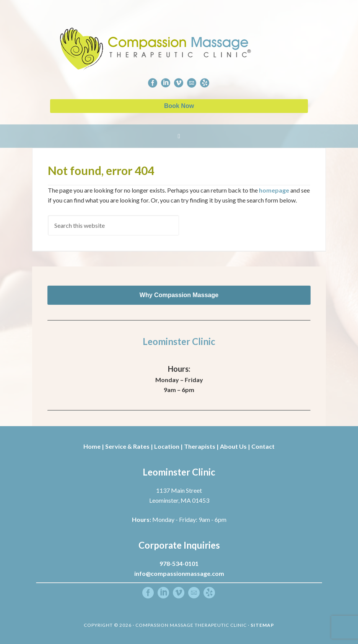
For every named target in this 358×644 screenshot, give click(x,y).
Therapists (200, 446)
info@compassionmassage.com (179, 573)
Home (92, 446)
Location (167, 446)
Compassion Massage (187, 39)
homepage (274, 190)
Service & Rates (127, 446)
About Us (233, 446)
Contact (263, 446)
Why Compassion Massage (179, 295)
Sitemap (262, 625)
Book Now (179, 106)
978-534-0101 (179, 563)
